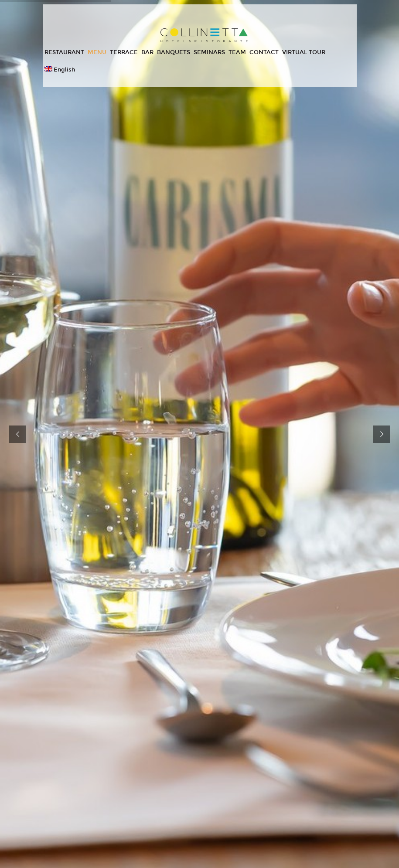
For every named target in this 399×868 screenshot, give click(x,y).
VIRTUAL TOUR (304, 52)
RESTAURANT (64, 52)
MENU (97, 52)
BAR (147, 52)
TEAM (237, 52)
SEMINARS (209, 52)
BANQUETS (174, 52)
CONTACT (264, 52)
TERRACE (124, 52)
